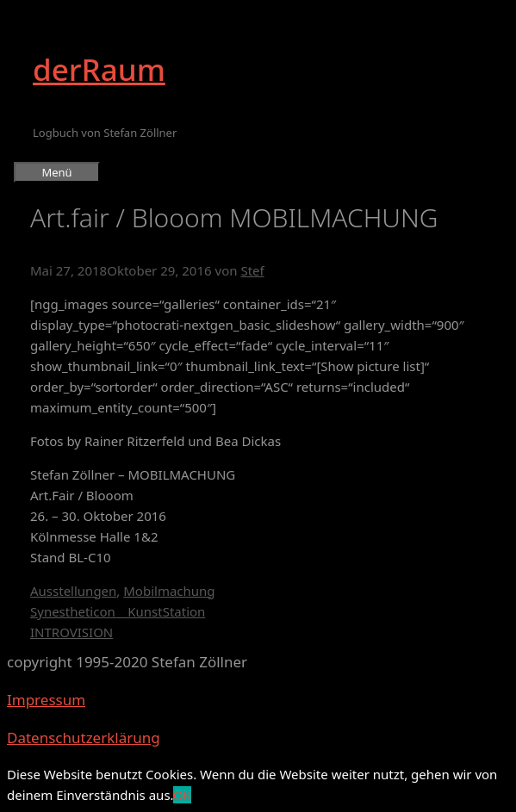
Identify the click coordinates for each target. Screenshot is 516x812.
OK (182, 795)
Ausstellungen (73, 591)
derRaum (99, 69)
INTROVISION (71, 632)
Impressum (46, 700)
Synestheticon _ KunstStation (118, 611)
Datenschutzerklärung (84, 738)
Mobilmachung (169, 591)
